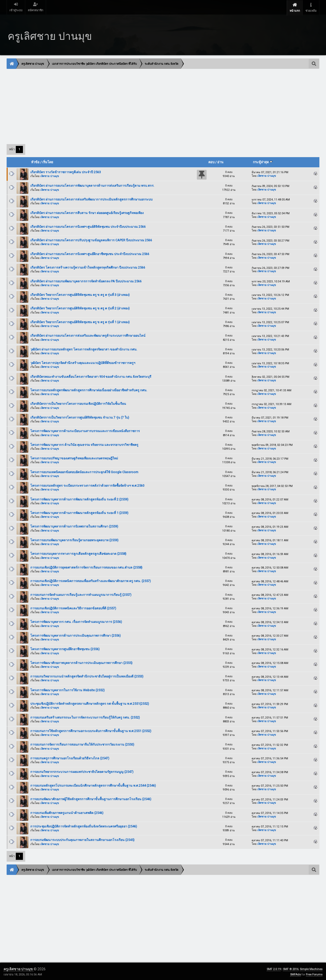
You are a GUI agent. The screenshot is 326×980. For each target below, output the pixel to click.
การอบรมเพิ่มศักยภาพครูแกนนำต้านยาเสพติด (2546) (67, 812)
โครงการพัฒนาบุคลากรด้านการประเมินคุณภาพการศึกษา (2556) (76, 635)
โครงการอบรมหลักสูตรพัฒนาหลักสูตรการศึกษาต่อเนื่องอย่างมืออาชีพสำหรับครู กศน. (89, 389)
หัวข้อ (35, 161)
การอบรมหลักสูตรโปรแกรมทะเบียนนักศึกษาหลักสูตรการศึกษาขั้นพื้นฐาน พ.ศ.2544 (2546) (93, 785)
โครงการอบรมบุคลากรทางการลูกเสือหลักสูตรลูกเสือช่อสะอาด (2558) (78, 553)
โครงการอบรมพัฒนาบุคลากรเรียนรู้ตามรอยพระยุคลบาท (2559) (74, 539)
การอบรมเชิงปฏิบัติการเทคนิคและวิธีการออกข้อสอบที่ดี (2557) (73, 607)
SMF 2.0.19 (274, 968)
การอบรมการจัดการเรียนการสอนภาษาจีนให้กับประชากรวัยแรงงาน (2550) (82, 744)
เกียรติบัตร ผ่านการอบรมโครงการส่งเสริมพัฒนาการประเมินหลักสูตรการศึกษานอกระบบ (91, 199)
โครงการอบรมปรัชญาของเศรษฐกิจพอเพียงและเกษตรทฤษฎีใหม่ (74, 457)
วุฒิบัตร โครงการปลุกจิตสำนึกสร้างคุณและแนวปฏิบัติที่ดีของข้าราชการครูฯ (83, 362)
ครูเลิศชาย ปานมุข (19, 968)
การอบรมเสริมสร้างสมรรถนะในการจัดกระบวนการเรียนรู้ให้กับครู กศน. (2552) (85, 716)
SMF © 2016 (291, 968)
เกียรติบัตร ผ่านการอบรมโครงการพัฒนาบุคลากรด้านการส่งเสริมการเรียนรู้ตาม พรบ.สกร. (92, 185)
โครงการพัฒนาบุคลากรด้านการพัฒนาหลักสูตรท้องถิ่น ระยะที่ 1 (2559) (79, 512)
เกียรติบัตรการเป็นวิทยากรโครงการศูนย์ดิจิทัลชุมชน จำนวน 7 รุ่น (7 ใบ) (80, 417)
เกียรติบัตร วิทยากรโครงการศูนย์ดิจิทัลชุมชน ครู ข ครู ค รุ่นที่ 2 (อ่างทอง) (80, 307)
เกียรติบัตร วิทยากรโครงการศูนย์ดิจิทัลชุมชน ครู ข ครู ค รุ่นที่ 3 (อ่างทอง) (80, 294)
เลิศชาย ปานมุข (50, 175)
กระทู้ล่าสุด (263, 161)
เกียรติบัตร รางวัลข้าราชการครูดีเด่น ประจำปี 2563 (66, 171)
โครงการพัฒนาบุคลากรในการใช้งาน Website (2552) (67, 689)
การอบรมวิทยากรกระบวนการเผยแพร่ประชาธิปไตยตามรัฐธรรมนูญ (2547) (82, 771)
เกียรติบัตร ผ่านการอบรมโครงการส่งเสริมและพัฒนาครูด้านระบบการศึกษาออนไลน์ (88, 335)
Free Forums (314, 974)
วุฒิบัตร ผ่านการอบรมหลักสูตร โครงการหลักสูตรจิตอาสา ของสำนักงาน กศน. (84, 349)
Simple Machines (311, 968)
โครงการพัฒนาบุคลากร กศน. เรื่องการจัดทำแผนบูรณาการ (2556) (76, 621)
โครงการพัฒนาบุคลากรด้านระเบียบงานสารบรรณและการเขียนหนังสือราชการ (85, 430)
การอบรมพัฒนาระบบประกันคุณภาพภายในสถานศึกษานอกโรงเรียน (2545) (82, 839)
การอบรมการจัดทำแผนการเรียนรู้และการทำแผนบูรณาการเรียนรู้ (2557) (81, 594)
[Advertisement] (160, 105)
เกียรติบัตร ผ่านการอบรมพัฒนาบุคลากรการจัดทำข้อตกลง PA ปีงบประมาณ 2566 (86, 280)
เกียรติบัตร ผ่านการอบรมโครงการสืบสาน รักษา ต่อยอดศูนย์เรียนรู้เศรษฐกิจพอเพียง (87, 212)
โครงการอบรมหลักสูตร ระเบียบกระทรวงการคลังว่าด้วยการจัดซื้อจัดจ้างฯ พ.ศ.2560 (87, 485)
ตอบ (211, 161)
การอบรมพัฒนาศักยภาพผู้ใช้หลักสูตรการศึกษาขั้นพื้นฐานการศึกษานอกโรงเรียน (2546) (91, 798)
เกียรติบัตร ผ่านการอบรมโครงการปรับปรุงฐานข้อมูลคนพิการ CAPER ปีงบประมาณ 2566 (91, 239)
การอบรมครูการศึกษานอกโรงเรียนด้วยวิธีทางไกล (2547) (70, 757)
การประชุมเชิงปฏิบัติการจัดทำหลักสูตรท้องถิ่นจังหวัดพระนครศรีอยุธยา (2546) (84, 826)
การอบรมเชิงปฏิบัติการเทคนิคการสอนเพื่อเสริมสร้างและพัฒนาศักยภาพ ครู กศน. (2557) (91, 580)
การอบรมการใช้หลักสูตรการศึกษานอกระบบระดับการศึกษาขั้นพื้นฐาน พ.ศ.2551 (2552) (91, 730)
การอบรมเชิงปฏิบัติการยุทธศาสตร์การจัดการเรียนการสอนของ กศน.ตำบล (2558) (86, 567)
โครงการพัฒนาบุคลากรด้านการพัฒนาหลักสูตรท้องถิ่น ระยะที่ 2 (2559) (79, 498)
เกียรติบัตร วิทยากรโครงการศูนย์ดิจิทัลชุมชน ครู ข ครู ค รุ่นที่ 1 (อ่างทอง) (80, 321)
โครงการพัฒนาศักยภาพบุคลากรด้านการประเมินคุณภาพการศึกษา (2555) (81, 662)
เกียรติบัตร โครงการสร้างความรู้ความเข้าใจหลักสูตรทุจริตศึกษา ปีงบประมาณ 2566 (88, 267)
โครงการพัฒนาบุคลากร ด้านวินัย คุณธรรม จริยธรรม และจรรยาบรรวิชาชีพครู (84, 444)
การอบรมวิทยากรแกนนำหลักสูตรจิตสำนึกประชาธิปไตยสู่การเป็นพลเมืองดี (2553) (87, 676)
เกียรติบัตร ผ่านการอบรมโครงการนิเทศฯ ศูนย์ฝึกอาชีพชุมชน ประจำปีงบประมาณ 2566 (90, 253)
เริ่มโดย (48, 161)
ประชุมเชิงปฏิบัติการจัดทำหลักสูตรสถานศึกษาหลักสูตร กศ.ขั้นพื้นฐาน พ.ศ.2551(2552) (90, 703)
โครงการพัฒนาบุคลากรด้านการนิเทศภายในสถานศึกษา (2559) (74, 526)
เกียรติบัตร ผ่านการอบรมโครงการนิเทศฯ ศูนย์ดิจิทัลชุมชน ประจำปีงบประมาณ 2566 (88, 226)
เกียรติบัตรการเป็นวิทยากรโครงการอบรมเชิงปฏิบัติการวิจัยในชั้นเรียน (78, 403)
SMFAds (295, 974)
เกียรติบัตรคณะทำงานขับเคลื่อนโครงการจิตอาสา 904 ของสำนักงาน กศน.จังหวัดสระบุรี (91, 376)
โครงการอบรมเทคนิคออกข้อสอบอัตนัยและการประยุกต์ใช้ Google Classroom (84, 471)
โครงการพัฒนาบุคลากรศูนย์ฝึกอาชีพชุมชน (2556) (65, 648)
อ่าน (220, 161)
